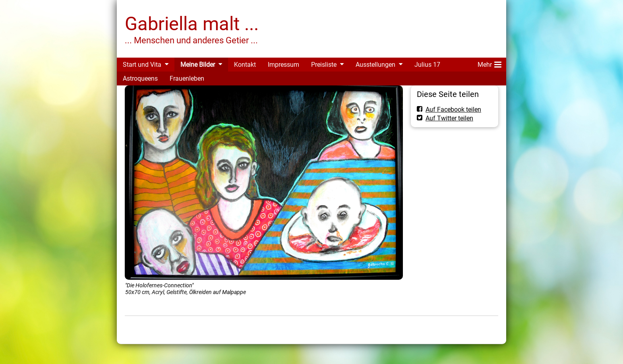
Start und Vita (142, 65)
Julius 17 (427, 65)
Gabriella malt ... (192, 24)
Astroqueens (140, 78)
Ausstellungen (375, 65)
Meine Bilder (198, 65)
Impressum (283, 65)
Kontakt (245, 65)
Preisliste (324, 65)
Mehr (489, 63)
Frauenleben (187, 78)
